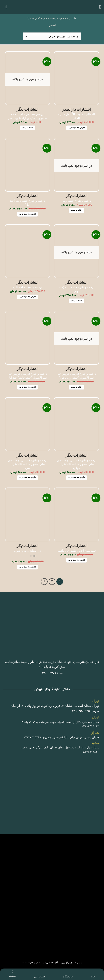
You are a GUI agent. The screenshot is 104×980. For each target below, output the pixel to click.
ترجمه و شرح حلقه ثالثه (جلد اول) (27, 203)
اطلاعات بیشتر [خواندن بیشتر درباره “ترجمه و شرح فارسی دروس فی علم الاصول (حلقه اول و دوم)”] (77, 387)
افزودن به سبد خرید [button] (77, 128)
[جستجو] (13, 972)
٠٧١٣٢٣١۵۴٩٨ (32, 737)
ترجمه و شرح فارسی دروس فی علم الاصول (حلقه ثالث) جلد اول (27, 376)
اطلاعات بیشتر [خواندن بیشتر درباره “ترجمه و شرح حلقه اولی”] (77, 210)
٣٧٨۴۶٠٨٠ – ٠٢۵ (52, 673)
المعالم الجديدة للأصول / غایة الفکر (76, 116)
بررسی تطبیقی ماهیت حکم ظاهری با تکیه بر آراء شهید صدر (27, 116)
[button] (99, 7)
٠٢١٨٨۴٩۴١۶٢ (90, 726)
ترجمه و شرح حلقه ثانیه (27, 287)
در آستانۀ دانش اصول (27, 551)
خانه (74, 19)
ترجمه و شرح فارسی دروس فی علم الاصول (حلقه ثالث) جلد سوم (27, 464)
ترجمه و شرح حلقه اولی (77, 201)
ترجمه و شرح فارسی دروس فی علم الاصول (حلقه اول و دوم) (77, 376)
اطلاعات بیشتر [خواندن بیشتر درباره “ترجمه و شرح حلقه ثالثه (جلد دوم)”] (77, 301)
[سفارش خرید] (52, 36)
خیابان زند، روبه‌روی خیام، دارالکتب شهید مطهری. (71, 737)
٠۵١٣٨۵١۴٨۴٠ (90, 752)
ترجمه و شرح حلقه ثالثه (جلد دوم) (77, 289)
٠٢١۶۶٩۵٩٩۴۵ (80, 711)
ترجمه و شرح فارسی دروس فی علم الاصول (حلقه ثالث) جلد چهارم (77, 464)
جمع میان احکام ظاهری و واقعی (77, 551)
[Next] (44, 582)
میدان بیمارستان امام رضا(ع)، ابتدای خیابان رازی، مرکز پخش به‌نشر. (60, 747)
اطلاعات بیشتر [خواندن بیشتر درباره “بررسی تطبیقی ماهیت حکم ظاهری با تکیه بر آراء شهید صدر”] (27, 128)
